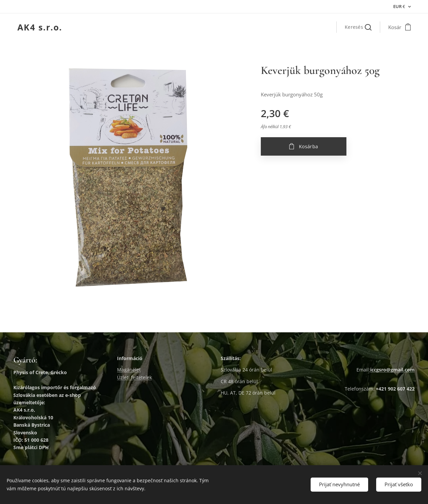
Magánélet (129, 370)
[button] (358, 27)
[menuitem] (294, 27)
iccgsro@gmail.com (392, 370)
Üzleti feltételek (134, 377)
